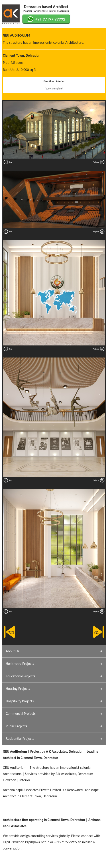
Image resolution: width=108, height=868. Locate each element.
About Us (12, 651)
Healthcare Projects (20, 664)
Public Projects (16, 726)
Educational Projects (20, 676)
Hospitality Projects (20, 701)
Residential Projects (20, 739)
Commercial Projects (21, 714)
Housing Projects (18, 689)
